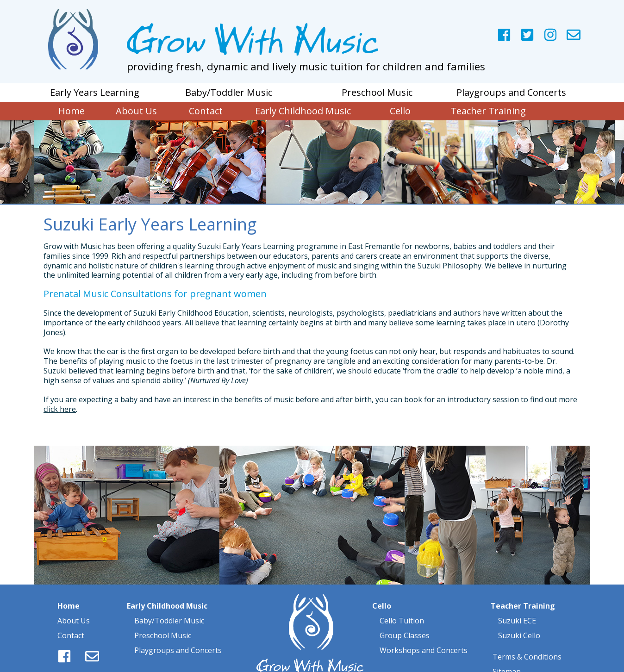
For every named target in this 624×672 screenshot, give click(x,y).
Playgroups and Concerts (177, 631)
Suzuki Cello (518, 616)
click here (60, 409)
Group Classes (405, 616)
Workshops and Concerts (424, 631)
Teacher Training (523, 587)
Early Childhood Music (167, 587)
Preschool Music (163, 616)
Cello (382, 587)
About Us (74, 602)
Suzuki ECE (517, 602)
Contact (71, 616)
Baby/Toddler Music (169, 602)
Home (69, 587)
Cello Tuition (402, 602)
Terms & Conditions (527, 638)
